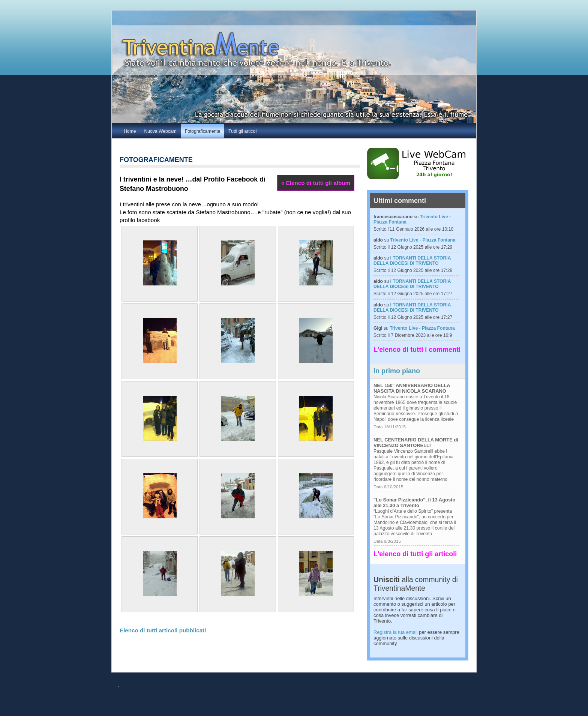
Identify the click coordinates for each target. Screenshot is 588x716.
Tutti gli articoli (243, 131)
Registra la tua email (396, 632)
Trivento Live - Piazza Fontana (423, 240)
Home (130, 131)
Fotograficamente (203, 131)
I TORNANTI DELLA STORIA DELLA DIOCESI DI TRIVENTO (412, 261)
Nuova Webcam (160, 131)
